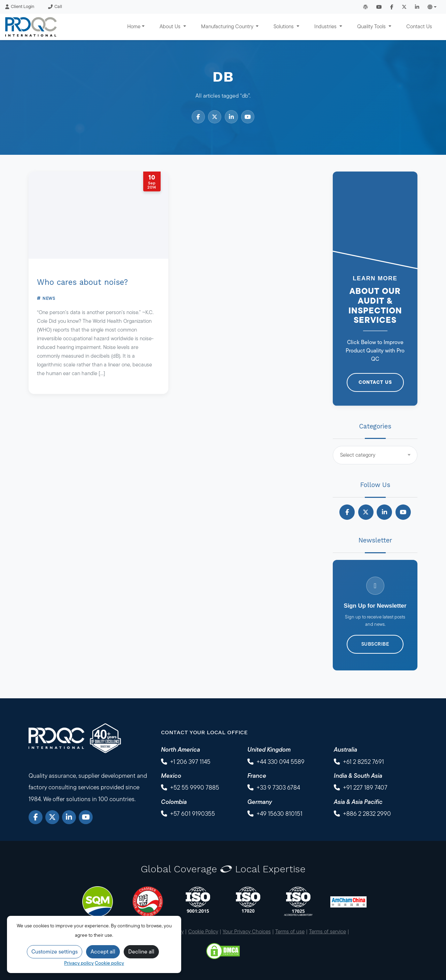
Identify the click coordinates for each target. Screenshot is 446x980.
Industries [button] (326, 26)
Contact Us (419, 26)
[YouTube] (86, 817)
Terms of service (328, 931)
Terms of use (290, 931)
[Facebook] (36, 817)
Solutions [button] (284, 26)
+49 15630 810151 (279, 814)
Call (55, 6)
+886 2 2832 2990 (367, 814)
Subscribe (375, 644)
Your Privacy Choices (247, 931)
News (49, 298)
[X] (52, 817)
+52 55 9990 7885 (195, 787)
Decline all (141, 952)
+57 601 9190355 (193, 814)
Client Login (20, 6)
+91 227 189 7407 (365, 787)
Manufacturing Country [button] (228, 26)
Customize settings (55, 952)
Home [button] (134, 26)
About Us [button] (171, 26)
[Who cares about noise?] (98, 215)
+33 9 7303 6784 (278, 787)
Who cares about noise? (82, 282)
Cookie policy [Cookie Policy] (109, 963)
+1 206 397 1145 (190, 762)
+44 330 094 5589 (280, 762)
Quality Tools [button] (372, 26)
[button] (432, 7)
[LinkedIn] (69, 817)
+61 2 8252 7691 (363, 762)
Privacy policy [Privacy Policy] (79, 963)
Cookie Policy (203, 931)
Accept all (103, 952)
